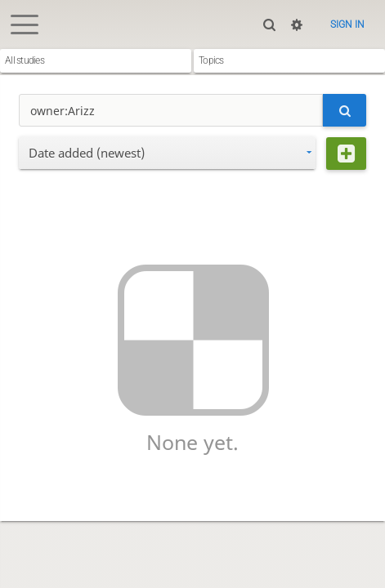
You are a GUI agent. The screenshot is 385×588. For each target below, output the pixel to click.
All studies (25, 60)
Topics (211, 60)
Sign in (347, 24)
